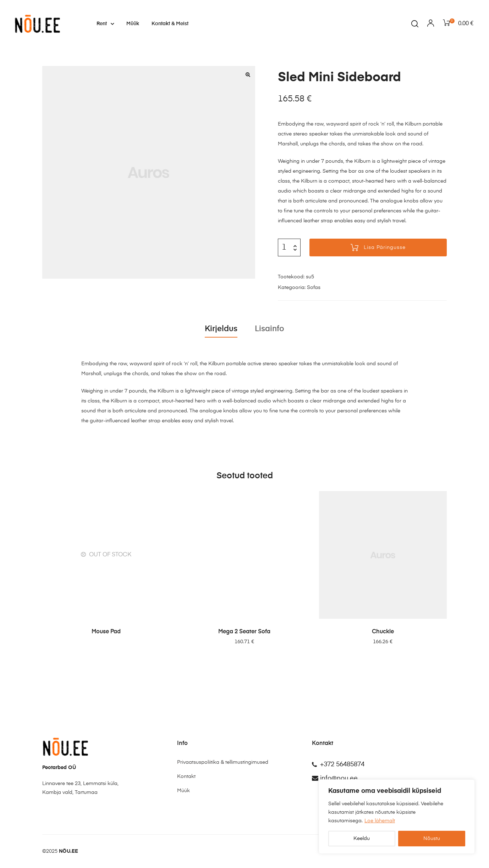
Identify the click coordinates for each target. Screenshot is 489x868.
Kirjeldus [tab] (221, 329)
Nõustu (432, 839)
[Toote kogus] (284, 247)
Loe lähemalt (380, 821)
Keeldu (362, 839)
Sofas (314, 288)
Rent (105, 24)
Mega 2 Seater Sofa (244, 632)
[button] (248, 74)
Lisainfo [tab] (270, 329)
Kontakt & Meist (170, 24)
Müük (133, 24)
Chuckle (383, 632)
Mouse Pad (106, 632)
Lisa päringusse (385, 247)
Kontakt (186, 777)
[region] (397, 817)
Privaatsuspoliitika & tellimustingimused (223, 762)
